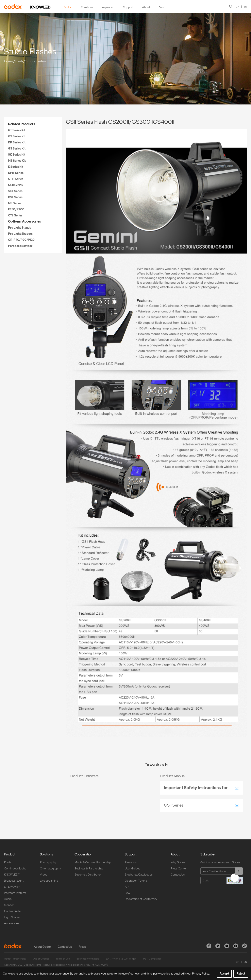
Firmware (131, 862)
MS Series (15, 203)
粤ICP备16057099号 (97, 965)
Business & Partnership (89, 868)
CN (238, 7)
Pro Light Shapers (20, 234)
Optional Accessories (24, 221)
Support (128, 7)
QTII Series (15, 215)
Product (68, 7)
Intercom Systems (15, 893)
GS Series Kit (17, 148)
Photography (48, 862)
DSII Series (15, 197)
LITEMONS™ (12, 887)
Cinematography (50, 868)
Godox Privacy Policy (15, 959)
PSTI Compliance (152, 959)
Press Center (179, 868)
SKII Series (15, 191)
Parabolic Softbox (20, 246)
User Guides (132, 868)
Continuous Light (15, 868)
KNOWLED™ (12, 875)
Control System (14, 911)
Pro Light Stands (20, 228)
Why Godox (178, 862)
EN (245, 7)
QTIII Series (16, 179)
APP (128, 887)
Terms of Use (63, 959)
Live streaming (49, 881)
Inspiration (108, 7)
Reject (241, 974)
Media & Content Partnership (93, 862)
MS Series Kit (17, 161)
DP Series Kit (17, 142)
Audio (8, 899)
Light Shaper (12, 917)
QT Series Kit (17, 130)
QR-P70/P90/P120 (21, 240)
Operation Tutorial (136, 881)
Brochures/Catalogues (139, 875)
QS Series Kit (17, 136)
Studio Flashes (36, 61)
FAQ (127, 893)
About (146, 7)
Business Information (88, 959)
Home (8, 61)
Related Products (22, 124)
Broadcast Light (14, 881)
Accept (224, 974)
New (162, 7)
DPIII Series (16, 173)
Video (44, 875)
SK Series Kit (17, 155)
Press (82, 947)
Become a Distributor (88, 875)
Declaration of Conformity (141, 899)
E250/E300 (16, 209)
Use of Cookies (41, 959)
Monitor (9, 905)
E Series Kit (16, 167)
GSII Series (175, 805)
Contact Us (178, 875)
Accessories (12, 923)
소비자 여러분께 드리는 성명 (121, 959)
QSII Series (15, 185)
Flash (19, 61)
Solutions (87, 7)
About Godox (42, 947)
